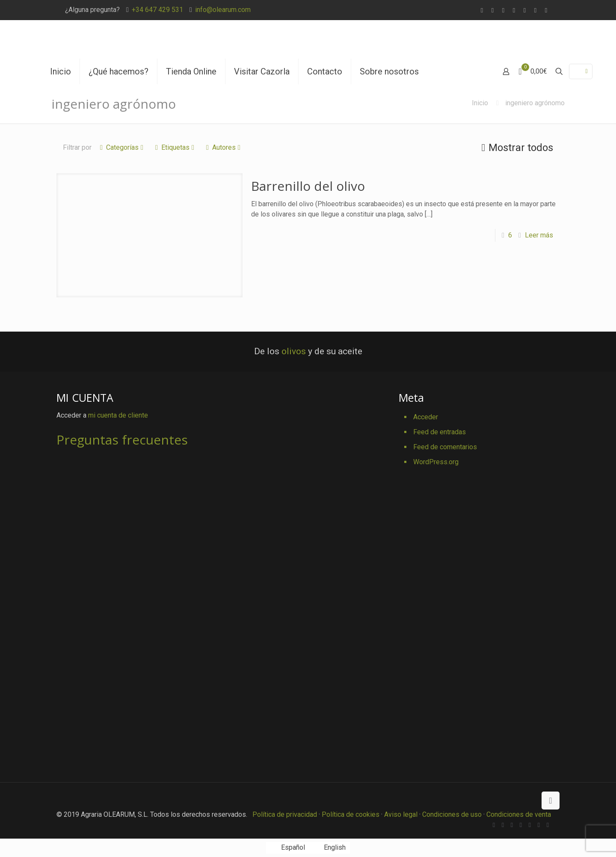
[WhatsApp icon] (482, 10)
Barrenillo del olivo (308, 186)
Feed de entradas (440, 432)
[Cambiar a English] (330, 848)
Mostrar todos (516, 148)
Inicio (480, 103)
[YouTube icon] (525, 10)
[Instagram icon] (546, 10)
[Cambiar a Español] (287, 848)
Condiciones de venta (519, 814)
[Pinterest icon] (535, 10)
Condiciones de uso (452, 814)
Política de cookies (351, 814)
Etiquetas (175, 147)
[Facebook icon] (493, 10)
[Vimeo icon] (514, 10)
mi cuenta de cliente (118, 415)
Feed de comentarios (445, 447)
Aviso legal (401, 814)
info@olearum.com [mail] (223, 10)
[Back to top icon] (551, 801)
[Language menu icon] (581, 71)
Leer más (539, 235)
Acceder (426, 417)
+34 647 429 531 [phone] (157, 10)
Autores (223, 147)
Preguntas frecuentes (122, 440)
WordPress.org (436, 462)
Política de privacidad (285, 814)
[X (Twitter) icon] (503, 10)
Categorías (122, 147)
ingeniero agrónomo (535, 103)
